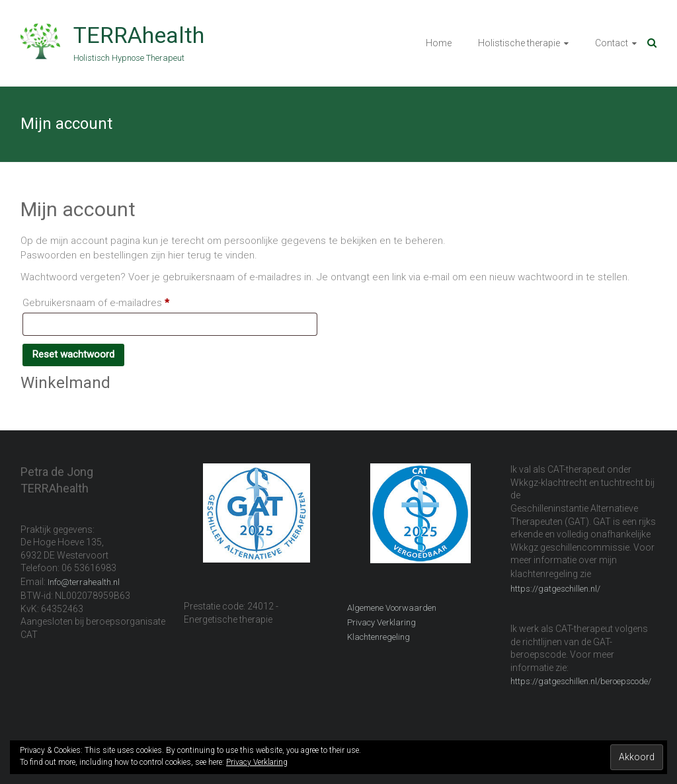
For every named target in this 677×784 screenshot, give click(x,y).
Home (439, 43)
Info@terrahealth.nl (84, 582)
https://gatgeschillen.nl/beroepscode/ (581, 681)
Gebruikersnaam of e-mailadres (111, 301)
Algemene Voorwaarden (392, 608)
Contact (612, 43)
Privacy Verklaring (381, 622)
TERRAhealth (139, 35)
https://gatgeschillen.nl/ (555, 589)
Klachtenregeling (378, 637)
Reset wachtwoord (73, 354)
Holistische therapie (519, 43)
